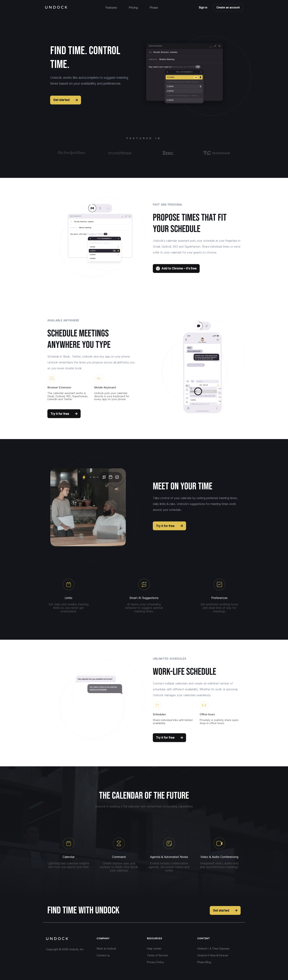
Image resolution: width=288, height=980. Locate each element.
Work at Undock (106, 949)
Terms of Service (157, 955)
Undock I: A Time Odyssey (213, 949)
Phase (154, 8)
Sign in (203, 7)
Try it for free (64, 414)
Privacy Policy (155, 962)
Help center (154, 949)
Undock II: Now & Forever (213, 955)
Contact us (103, 955)
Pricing (133, 8)
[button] (200, 74)
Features (111, 8)
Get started (66, 100)
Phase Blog (204, 962)
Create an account (228, 7)
